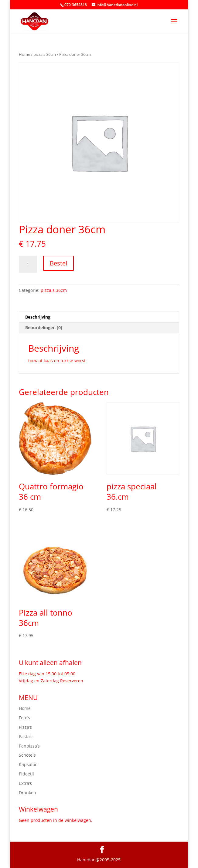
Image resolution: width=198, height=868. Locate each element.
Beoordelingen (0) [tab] (44, 328)
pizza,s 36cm (45, 54)
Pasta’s (26, 736)
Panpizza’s (29, 746)
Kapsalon (28, 764)
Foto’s (24, 718)
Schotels (27, 755)
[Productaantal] (28, 264)
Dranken (27, 793)
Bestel (58, 263)
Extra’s (25, 783)
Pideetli (26, 774)
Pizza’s (25, 727)
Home (24, 54)
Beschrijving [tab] (38, 317)
